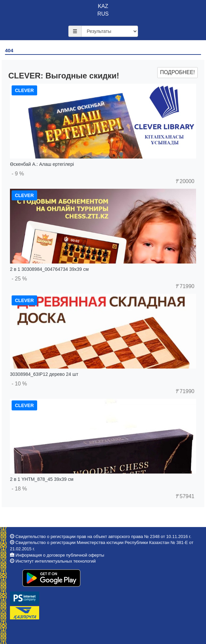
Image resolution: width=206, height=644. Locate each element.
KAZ (103, 6)
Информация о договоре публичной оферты (60, 555)
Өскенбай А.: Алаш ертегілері (42, 164)
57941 (185, 496)
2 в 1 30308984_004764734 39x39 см (49, 269)
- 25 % (19, 279)
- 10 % (19, 384)
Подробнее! (177, 72)
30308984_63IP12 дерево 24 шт (44, 374)
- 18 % (19, 489)
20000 (185, 181)
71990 (185, 286)
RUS (103, 14)
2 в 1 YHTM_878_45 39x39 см (42, 479)
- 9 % (18, 174)
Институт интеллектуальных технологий (56, 561)
